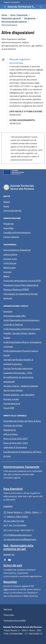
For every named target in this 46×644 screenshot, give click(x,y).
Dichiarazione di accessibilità (15, 620)
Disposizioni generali (11, 18)
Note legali (8, 609)
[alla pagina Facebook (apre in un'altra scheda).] (5, 560)
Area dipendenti (13, 489)
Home (4, 15)
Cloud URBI (9, 408)
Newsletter (10, 582)
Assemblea (8, 228)
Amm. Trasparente (19, 15)
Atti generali (30, 18)
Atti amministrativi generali (14, 22)
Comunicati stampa (12, 211)
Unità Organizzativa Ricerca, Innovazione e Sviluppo (22, 344)
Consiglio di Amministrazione (17, 232)
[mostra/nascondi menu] (5, 7)
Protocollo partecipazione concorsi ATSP (22, 281)
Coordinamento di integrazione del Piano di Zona (22, 454)
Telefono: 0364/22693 (16, 517)
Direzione (8, 311)
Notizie (7, 202)
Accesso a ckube (11, 399)
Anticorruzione (10, 254)
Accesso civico (10, 259)
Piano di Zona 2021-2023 (16, 443)
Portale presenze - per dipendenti (19, 395)
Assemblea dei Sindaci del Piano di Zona (22, 421)
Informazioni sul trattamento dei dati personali (20, 296)
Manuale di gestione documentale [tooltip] (20, 61)
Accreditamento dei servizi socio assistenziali (18, 379)
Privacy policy (9, 615)
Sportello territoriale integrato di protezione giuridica (18, 362)
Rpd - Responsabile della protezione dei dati (18, 547)
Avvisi (6, 206)
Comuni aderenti (11, 237)
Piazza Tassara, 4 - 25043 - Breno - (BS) (23, 512)
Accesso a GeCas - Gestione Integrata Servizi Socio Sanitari (23, 388)
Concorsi (7, 272)
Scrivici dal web (13, 565)
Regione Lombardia (12, 2)
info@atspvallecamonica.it (18, 535)
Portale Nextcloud (12, 404)
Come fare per (21, 263)
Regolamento (10, 430)
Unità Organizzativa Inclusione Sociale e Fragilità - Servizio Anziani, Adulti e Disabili (22, 333)
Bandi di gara (10, 268)
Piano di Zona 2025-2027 (16, 439)
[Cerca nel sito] (41, 7)
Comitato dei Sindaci (13, 425)
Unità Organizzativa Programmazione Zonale (21, 353)
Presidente (8, 224)
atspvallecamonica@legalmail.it (20, 539)
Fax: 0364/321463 (14, 521)
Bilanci (7, 276)
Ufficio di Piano (11, 434)
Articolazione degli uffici (15, 316)
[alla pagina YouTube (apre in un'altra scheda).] (9, 560)
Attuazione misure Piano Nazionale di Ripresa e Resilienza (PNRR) (21, 287)
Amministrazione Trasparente (17, 250)
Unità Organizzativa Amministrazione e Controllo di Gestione (21, 322)
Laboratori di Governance (15, 447)
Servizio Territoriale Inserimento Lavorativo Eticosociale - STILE (18, 371)
